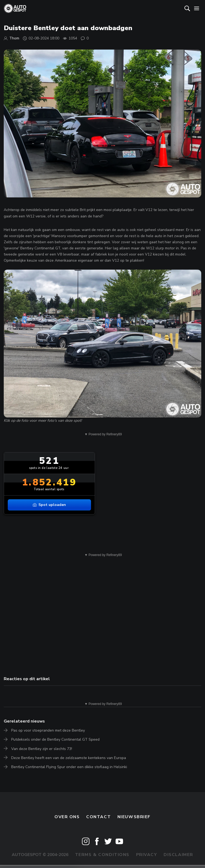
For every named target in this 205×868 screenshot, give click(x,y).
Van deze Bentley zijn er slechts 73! (42, 749)
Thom (14, 38)
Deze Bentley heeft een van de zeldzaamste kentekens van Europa (69, 758)
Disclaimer (178, 855)
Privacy (147, 855)
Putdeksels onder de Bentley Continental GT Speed (55, 739)
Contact (98, 817)
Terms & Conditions (102, 855)
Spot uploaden (49, 505)
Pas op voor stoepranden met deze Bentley (48, 730)
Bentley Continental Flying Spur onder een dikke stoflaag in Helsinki (69, 767)
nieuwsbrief (134, 817)
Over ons (67, 817)
